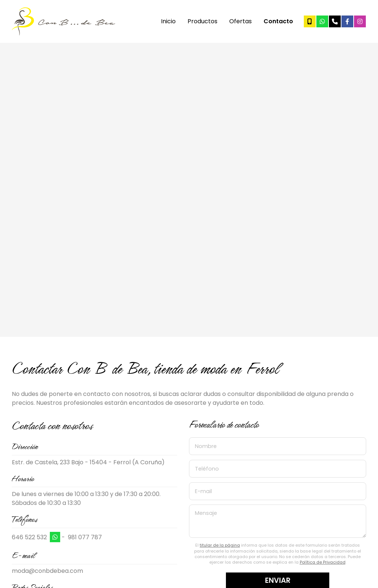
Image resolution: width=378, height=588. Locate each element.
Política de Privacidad (323, 562)
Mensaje (206, 513)
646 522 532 (29, 537)
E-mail (203, 491)
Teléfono (207, 469)
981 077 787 (85, 537)
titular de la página (220, 545)
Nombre (206, 446)
